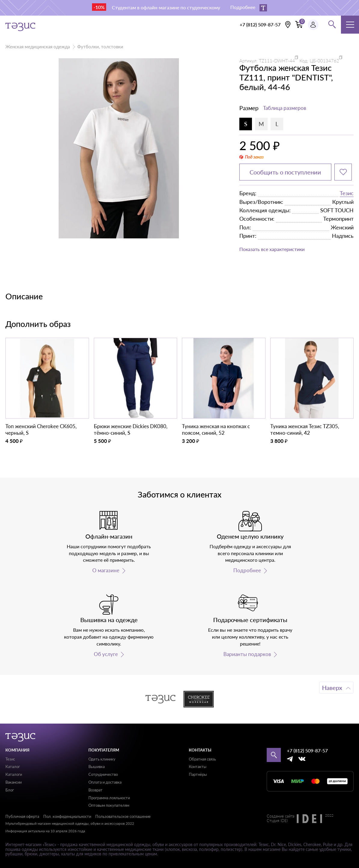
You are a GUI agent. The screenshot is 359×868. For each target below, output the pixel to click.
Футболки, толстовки (100, 47)
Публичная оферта (22, 816)
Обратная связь (202, 759)
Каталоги (14, 774)
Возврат (95, 790)
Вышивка (97, 767)
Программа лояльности (109, 798)
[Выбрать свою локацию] (288, 25)
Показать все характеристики (272, 249)
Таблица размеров (285, 108)
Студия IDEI (277, 821)
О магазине (106, 570)
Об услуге (106, 654)
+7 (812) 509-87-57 (260, 24)
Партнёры (198, 774)
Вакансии (14, 782)
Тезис (347, 193)
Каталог (13, 767)
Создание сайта (281, 816)
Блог (10, 790)
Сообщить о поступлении (285, 172)
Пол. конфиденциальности (67, 816)
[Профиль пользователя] (313, 25)
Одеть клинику (102, 759)
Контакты (198, 767)
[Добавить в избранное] (343, 172)
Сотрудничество (103, 774)
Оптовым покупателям (109, 805)
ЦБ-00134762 (324, 61)
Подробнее (247, 570)
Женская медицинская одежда (38, 47)
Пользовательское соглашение (123, 816)
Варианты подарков (247, 654)
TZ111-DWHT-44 (277, 61)
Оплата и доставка (105, 782)
